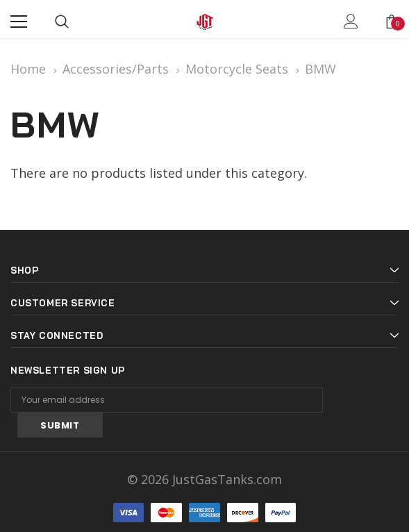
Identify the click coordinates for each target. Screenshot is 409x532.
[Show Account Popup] (351, 22)
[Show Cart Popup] (392, 22)
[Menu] (19, 22)
